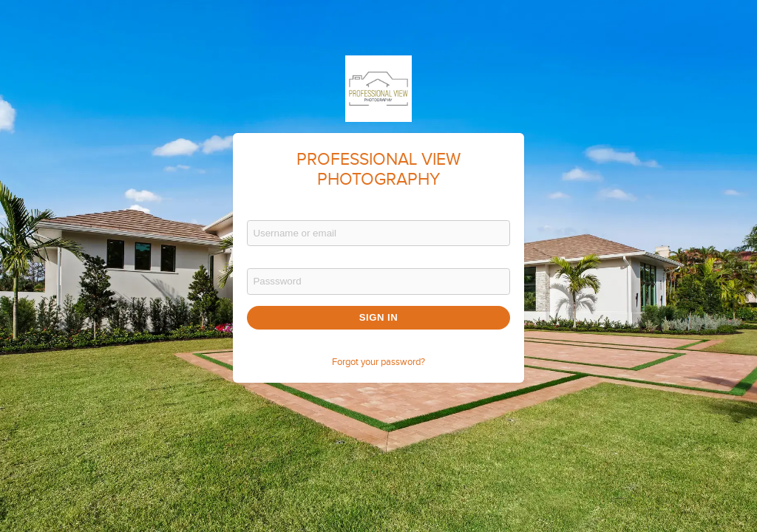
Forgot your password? (378, 362)
